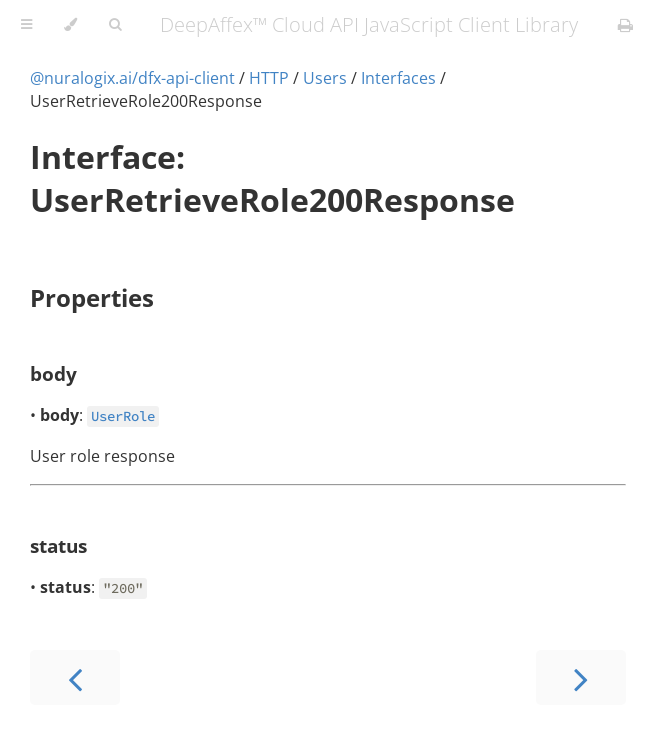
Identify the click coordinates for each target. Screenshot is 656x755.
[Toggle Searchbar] (115, 25)
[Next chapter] (581, 677)
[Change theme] (70, 25)
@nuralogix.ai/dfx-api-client (132, 78)
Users (325, 78)
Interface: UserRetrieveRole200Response (272, 178)
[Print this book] (625, 25)
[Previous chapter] (75, 677)
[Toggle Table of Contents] (26, 25)
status (58, 545)
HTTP (269, 78)
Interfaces (398, 78)
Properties (92, 297)
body (53, 373)
